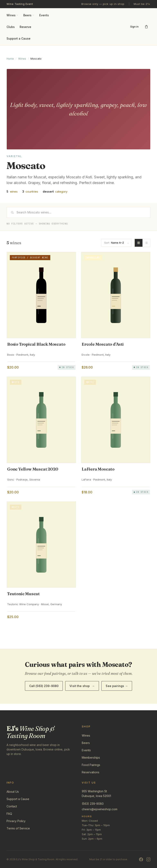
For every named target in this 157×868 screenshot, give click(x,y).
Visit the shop (82, 686)
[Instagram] (148, 859)
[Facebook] (141, 859)
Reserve (25, 27)
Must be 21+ (142, 4)
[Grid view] (139, 243)
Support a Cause (19, 38)
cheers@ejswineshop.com (100, 809)
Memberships (91, 758)
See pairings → (117, 686)
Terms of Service (18, 828)
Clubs (11, 27)
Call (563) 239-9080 (44, 686)
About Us (13, 792)
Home (10, 59)
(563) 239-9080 (93, 804)
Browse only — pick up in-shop (103, 4)
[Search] (78, 212)
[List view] (146, 243)
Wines (12, 15)
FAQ (9, 814)
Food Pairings (91, 765)
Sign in (134, 27)
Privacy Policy (16, 821)
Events (44, 15)
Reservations (91, 772)
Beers (29, 15)
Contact (12, 806)
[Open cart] (146, 27)
